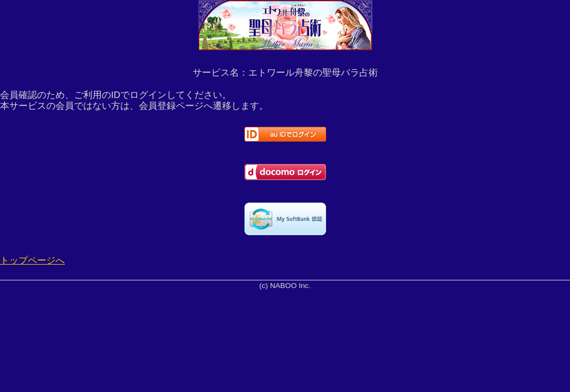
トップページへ (32, 261)
